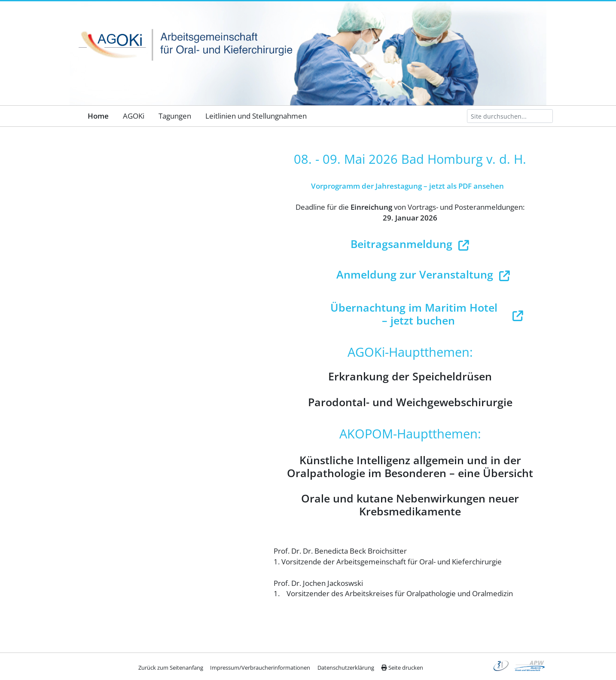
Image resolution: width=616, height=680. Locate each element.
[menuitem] (98, 116)
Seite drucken (402, 668)
